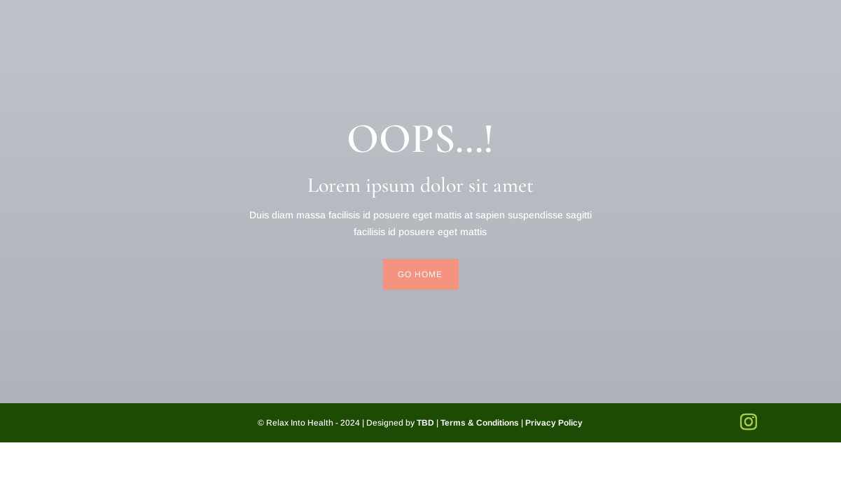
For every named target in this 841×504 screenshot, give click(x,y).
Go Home (420, 274)
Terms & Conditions (480, 423)
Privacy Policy (554, 423)
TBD (425, 423)
